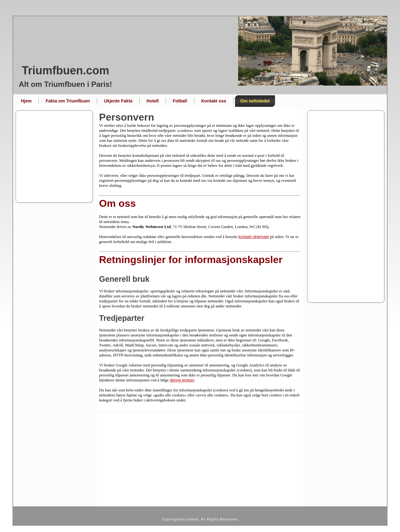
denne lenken (182, 380)
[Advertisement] (200, 157)
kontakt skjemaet (254, 237)
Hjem (26, 101)
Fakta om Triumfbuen (68, 101)
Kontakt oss (214, 101)
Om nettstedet (255, 101)
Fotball (180, 101)
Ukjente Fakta (118, 101)
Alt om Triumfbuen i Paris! (65, 84)
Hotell (153, 101)
